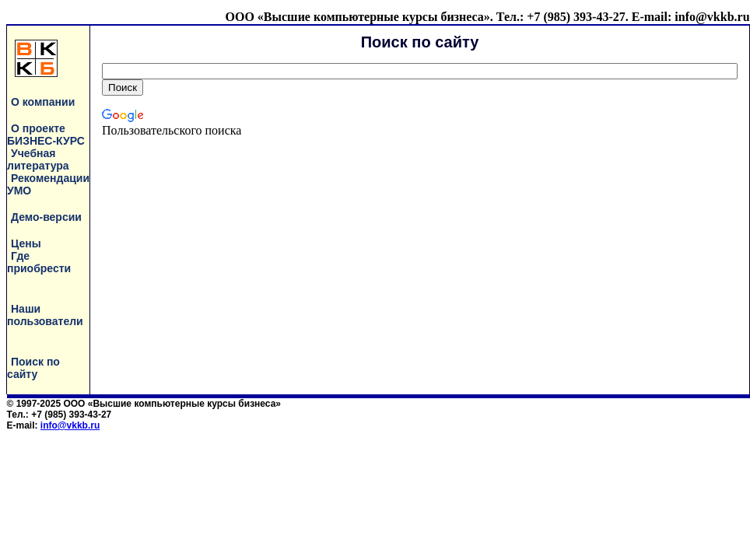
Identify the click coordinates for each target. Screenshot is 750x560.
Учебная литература (38, 159)
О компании (43, 102)
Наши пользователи (45, 315)
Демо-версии (46, 217)
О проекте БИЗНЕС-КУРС (46, 135)
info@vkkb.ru (70, 425)
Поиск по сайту (33, 368)
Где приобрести (39, 262)
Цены (26, 243)
